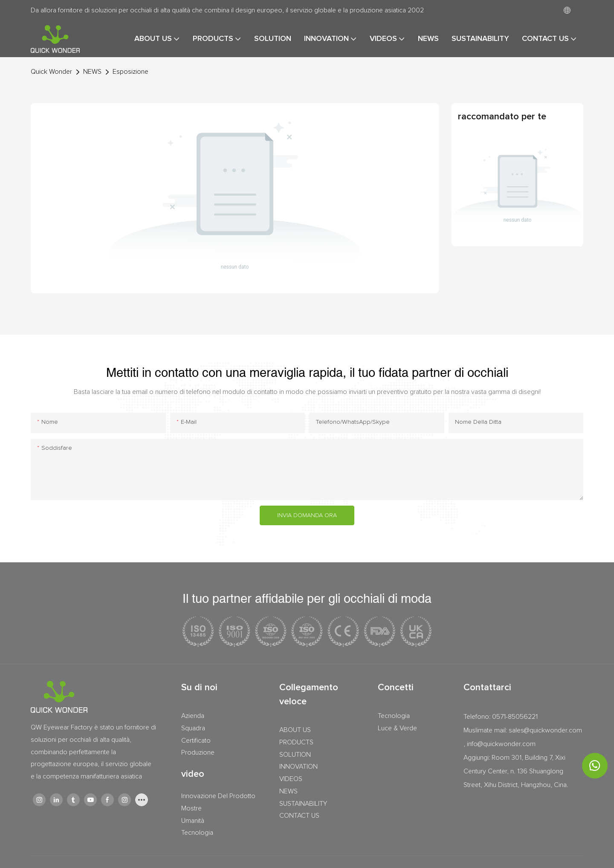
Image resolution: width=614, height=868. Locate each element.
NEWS (92, 72)
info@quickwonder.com (501, 744)
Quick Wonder (51, 72)
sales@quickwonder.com (545, 730)
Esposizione (130, 72)
